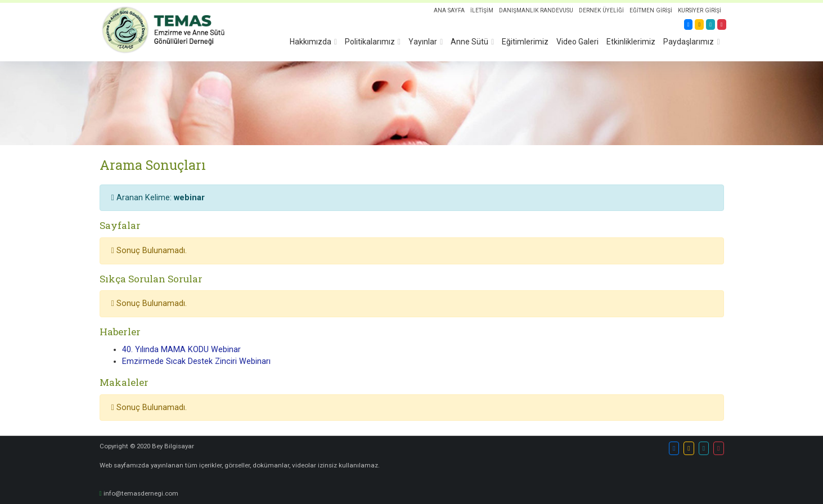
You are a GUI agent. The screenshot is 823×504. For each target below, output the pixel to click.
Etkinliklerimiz (631, 42)
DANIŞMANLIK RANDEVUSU (535, 10)
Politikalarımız (370, 42)
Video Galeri (577, 42)
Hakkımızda (311, 42)
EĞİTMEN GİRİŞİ (650, 10)
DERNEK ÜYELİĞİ (601, 10)
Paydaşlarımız (689, 42)
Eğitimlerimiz (525, 42)
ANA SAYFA (448, 10)
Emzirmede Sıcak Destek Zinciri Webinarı (196, 361)
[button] (674, 448)
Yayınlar (423, 42)
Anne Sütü (469, 42)
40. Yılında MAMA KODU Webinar (181, 350)
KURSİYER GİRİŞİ (699, 10)
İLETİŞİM (480, 10)
